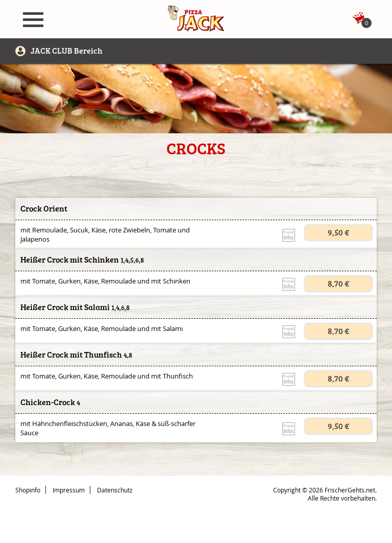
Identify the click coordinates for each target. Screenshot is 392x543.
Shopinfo (28, 490)
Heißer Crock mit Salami (65, 307)
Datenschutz (115, 490)
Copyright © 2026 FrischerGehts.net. (325, 490)
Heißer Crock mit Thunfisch (71, 355)
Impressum (69, 490)
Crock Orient (44, 209)
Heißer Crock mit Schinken (70, 260)
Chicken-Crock (48, 402)
